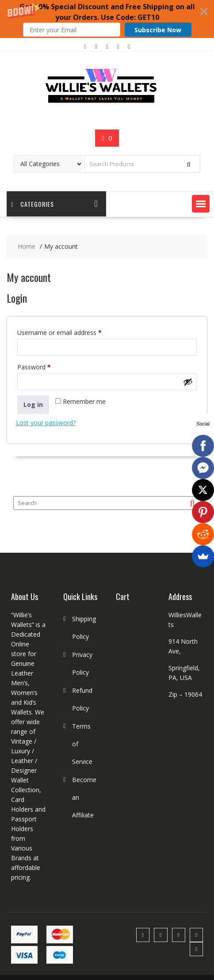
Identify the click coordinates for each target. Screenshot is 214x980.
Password (46, 366)
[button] (107, 19)
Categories (32, 204)
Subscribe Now (158, 30)
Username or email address (72, 332)
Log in (33, 405)
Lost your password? (46, 423)
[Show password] (188, 382)
